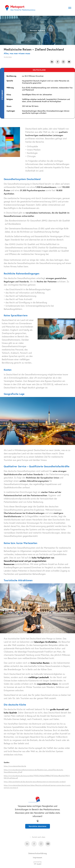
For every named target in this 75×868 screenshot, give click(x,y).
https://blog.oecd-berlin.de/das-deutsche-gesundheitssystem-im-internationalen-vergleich (35, 782)
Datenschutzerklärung (38, 853)
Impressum (37, 857)
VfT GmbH (38, 864)
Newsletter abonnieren (38, 30)
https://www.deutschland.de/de (15, 766)
